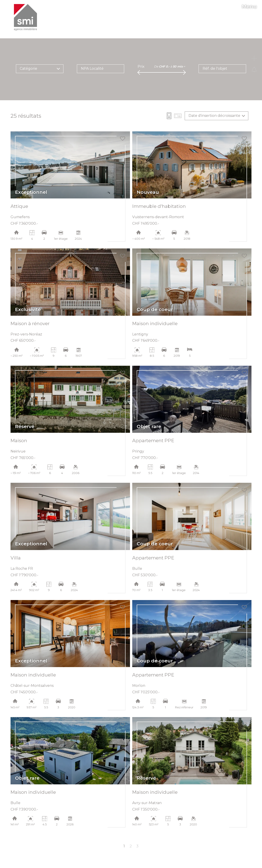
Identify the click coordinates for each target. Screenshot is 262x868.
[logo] (25, 17)
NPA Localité (92, 69)
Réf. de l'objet (215, 69)
